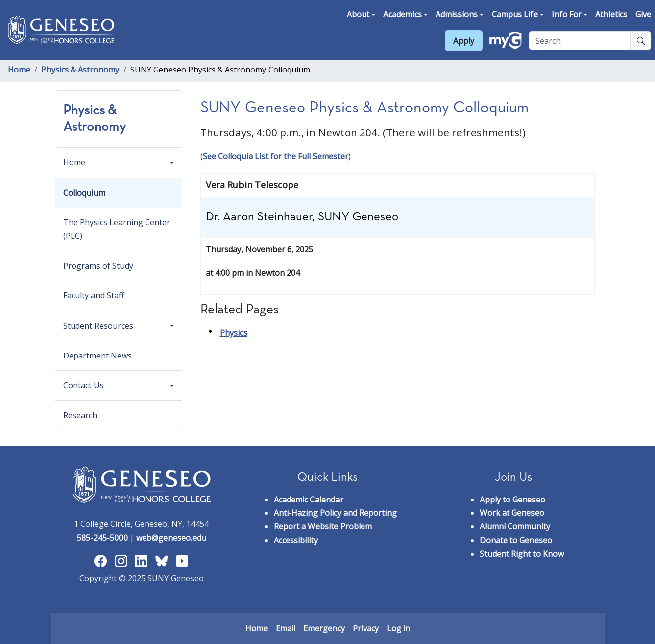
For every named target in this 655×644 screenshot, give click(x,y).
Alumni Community (515, 526)
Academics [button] (402, 14)
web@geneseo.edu (171, 538)
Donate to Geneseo (516, 540)
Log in (399, 628)
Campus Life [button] (515, 14)
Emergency (324, 628)
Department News (97, 356)
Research (80, 415)
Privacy (366, 628)
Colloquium (84, 193)
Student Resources (98, 326)
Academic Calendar (308, 500)
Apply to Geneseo (512, 500)
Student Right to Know (522, 554)
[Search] (580, 41)
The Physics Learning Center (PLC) (117, 229)
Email (286, 628)
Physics (234, 333)
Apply (464, 41)
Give (643, 14)
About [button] (358, 14)
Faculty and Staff (94, 295)
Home (19, 70)
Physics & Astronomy (80, 70)
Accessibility (296, 540)
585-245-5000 (102, 538)
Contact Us (83, 385)
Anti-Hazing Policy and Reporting (335, 513)
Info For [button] (567, 14)
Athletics (611, 14)
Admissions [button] (457, 14)
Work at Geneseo (512, 513)
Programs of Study (98, 266)
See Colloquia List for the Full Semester (275, 156)
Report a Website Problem (323, 526)
